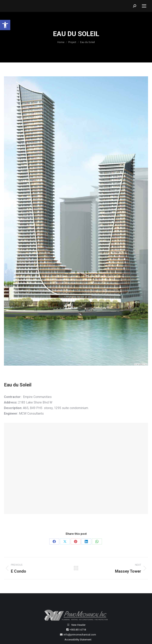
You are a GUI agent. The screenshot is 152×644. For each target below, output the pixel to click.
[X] (65, 541)
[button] (5, 25)
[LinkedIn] (86, 541)
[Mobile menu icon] (144, 6)
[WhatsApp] (97, 541)
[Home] (61, 42)
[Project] (72, 42)
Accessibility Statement (78, 640)
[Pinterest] (76, 541)
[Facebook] (54, 541)
